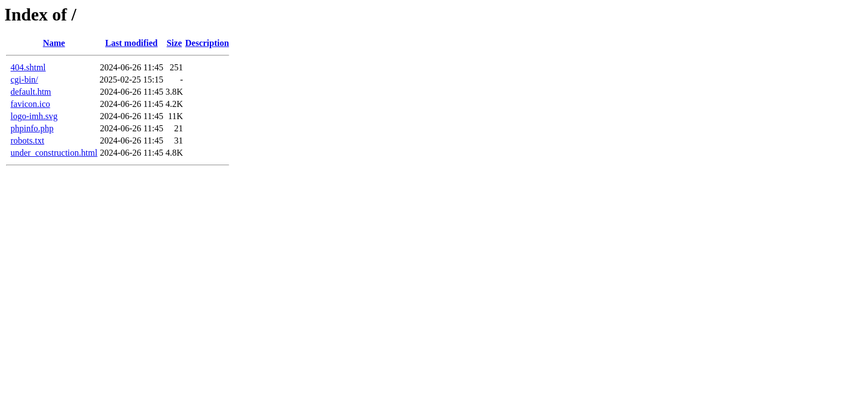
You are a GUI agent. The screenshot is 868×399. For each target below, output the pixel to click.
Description (207, 43)
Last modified (131, 43)
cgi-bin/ (24, 80)
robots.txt (27, 140)
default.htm (31, 92)
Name (54, 43)
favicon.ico (30, 104)
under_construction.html (54, 153)
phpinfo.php (32, 128)
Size (174, 43)
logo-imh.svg (34, 116)
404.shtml (28, 67)
